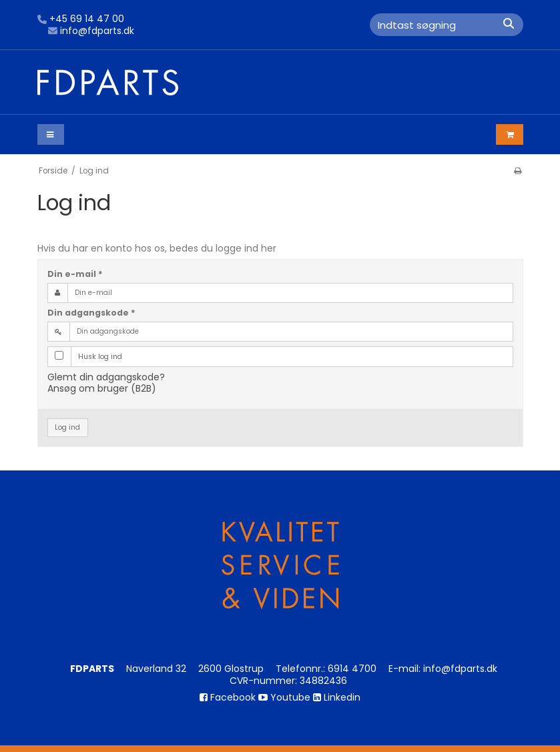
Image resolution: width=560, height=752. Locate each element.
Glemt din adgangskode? (106, 377)
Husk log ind (100, 357)
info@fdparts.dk (91, 31)
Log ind (67, 427)
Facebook (228, 697)
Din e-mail (75, 274)
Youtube (284, 697)
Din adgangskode (91, 313)
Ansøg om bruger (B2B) (102, 388)
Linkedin (337, 697)
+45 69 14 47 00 (81, 19)
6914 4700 (352, 669)
